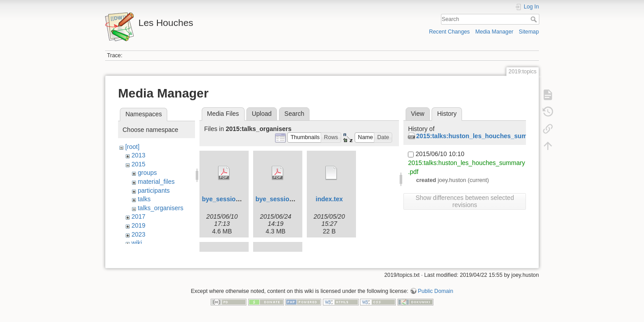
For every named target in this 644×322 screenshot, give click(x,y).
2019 (138, 225)
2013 (138, 155)
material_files (156, 182)
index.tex (329, 199)
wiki (137, 243)
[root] (132, 147)
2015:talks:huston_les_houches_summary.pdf (484, 136)
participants (154, 191)
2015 (138, 164)
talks (144, 199)
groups (147, 173)
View (418, 114)
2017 (138, 216)
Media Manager (494, 32)
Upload (262, 114)
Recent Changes (449, 32)
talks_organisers (161, 208)
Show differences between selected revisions (465, 201)
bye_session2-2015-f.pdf (292, 199)
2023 (138, 234)
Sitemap (529, 32)
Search (535, 19)
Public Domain (435, 292)
